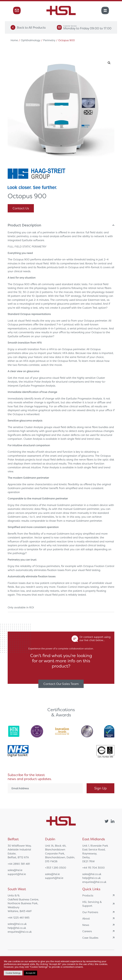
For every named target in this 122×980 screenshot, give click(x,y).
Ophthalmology (31, 40)
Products (98, 895)
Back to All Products (28, 27)
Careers (98, 931)
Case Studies (98, 938)
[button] (109, 63)
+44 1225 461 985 (19, 918)
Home (14, 40)
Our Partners (98, 912)
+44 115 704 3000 (93, 868)
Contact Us (21, 208)
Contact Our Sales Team (61, 684)
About (98, 918)
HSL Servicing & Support (98, 904)
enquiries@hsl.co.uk (94, 882)
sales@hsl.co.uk (92, 874)
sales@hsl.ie (15, 870)
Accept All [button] (30, 973)
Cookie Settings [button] (13, 973)
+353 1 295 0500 (56, 868)
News (98, 925)
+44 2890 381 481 (19, 864)
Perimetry (49, 40)
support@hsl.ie (17, 874)
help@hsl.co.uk (91, 878)
